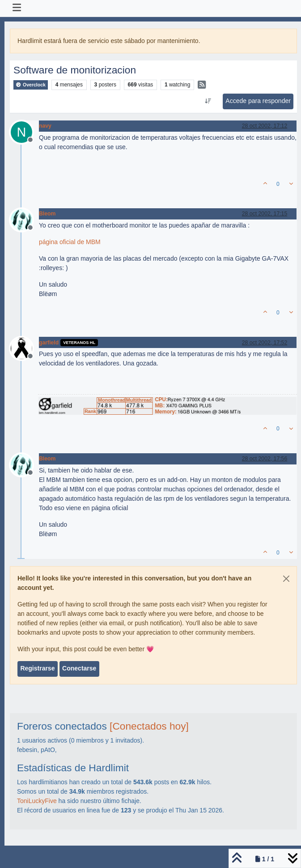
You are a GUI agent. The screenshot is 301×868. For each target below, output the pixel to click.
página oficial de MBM (70, 242)
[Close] (286, 579)
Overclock (31, 85)
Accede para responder (258, 101)
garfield (49, 343)
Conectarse (79, 668)
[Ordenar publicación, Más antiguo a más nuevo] (208, 101)
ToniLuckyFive (37, 801)
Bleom (47, 214)
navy (45, 126)
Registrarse (37, 668)
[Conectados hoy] (149, 726)
